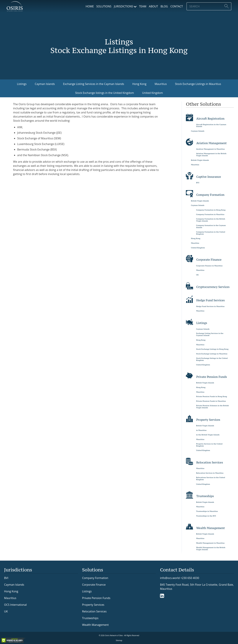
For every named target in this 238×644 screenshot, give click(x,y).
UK (6, 611)
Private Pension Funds (96, 598)
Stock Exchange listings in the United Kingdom (105, 93)
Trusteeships (90, 618)
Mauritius (161, 84)
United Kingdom (153, 93)
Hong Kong (139, 84)
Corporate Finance (94, 585)
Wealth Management (95, 625)
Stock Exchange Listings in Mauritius (198, 84)
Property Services (93, 605)
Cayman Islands (45, 84)
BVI (6, 578)
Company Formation (95, 578)
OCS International (15, 605)
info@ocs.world (170, 578)
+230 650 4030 (190, 578)
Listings (22, 84)
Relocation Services (94, 611)
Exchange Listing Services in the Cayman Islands (94, 84)
